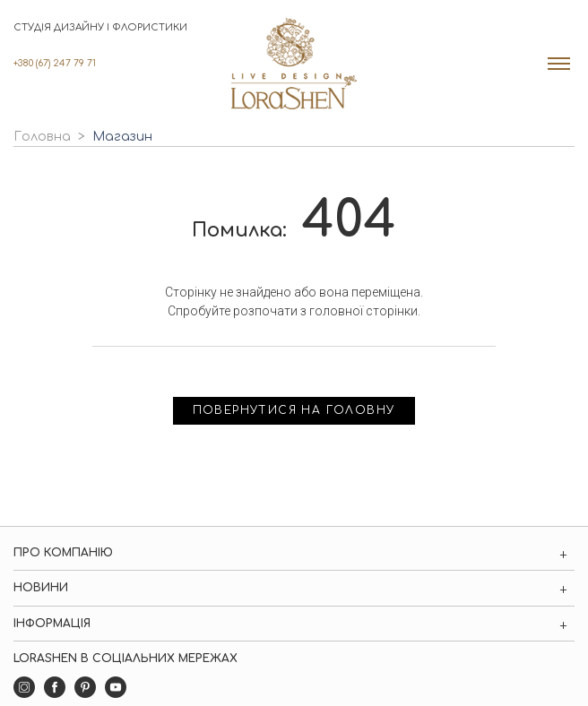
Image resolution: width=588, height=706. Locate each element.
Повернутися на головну (294, 410)
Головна (42, 137)
